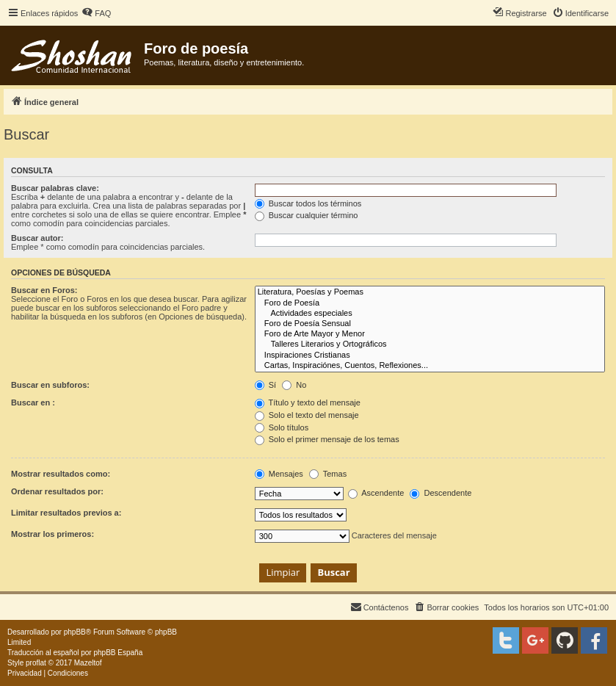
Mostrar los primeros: (52, 534)
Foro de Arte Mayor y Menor (430, 334)
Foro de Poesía (430, 303)
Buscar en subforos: (50, 385)
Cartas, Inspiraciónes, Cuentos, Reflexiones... (430, 366)
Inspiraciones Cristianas (430, 355)
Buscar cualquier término (307, 215)
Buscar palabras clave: (55, 188)
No (294, 385)
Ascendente (376, 493)
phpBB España (118, 653)
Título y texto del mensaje (308, 402)
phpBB (75, 632)
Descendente (441, 493)
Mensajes (279, 474)
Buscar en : (33, 402)
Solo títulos (282, 427)
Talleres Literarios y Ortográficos (430, 344)
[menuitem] (96, 13)
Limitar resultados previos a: (66, 513)
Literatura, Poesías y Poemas (430, 292)
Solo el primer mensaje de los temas (327, 439)
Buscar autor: (37, 238)
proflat (36, 663)
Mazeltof (88, 663)
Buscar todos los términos (308, 203)
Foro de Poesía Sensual (430, 324)
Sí (265, 385)
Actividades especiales (430, 314)
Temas (328, 474)
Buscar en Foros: (44, 290)
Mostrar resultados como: (61, 474)
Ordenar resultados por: (57, 491)
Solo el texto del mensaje (307, 415)
